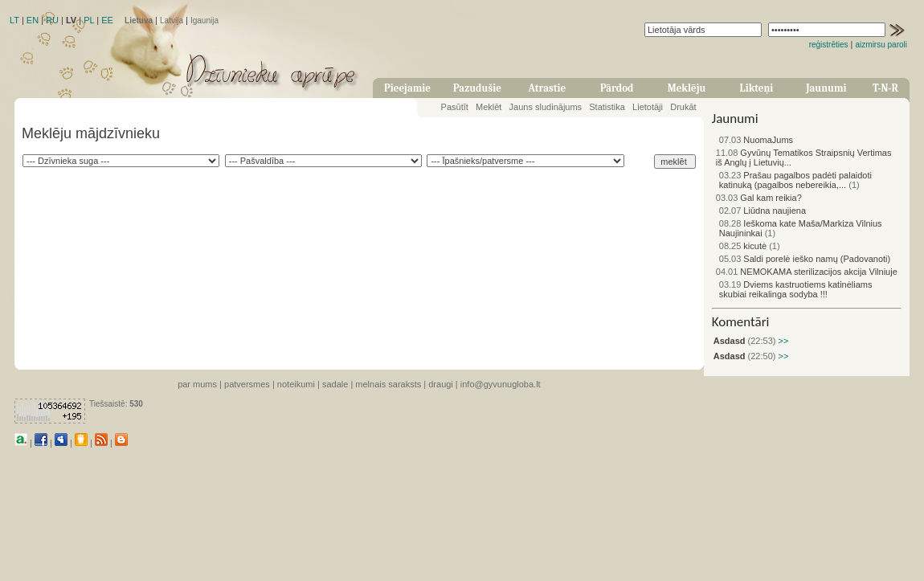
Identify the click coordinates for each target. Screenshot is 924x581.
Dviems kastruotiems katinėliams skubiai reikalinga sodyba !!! (796, 289)
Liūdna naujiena (763, 211)
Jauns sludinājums (546, 107)
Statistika (607, 107)
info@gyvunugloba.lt (501, 384)
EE (107, 20)
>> (782, 341)
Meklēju (687, 88)
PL (89, 20)
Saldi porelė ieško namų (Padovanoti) (805, 259)
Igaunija (204, 20)
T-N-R (885, 88)
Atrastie (547, 88)
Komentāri (741, 322)
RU (52, 20)
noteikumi (296, 384)
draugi (441, 384)
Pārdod (617, 88)
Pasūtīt (455, 107)
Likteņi (757, 88)
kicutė (743, 246)
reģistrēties (829, 45)
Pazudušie (477, 88)
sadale (335, 384)
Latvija (172, 20)
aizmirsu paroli (881, 45)
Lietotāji (648, 107)
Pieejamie (407, 88)
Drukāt (683, 107)
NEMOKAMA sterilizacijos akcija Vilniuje (807, 272)
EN (33, 20)
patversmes (247, 384)
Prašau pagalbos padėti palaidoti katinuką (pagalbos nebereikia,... (795, 180)
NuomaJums (756, 140)
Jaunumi (826, 88)
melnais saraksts (388, 384)
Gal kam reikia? (759, 198)
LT (14, 20)
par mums (197, 384)
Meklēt (489, 107)
